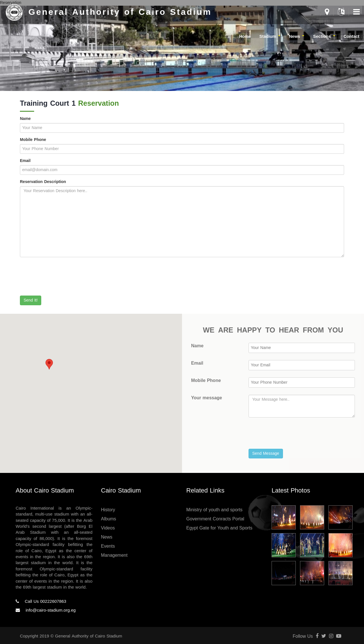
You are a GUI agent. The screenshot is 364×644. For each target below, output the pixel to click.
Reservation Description (43, 182)
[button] (49, 364)
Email (25, 161)
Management (114, 555)
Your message (207, 398)
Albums (108, 519)
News (107, 537)
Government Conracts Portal (215, 519)
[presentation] (63, 278)
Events (108, 546)
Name (25, 119)
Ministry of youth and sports (214, 510)
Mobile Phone (33, 140)
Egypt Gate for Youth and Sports (219, 528)
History (108, 510)
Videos (108, 528)
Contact (351, 36)
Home (245, 36)
